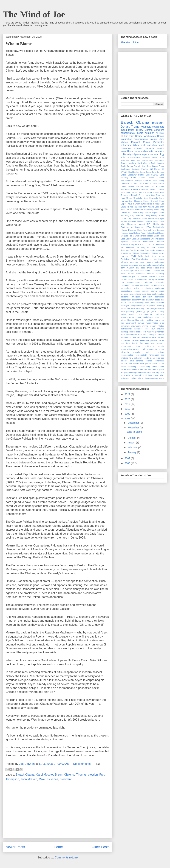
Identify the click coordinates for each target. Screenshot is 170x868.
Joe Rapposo (136, 207)
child (138, 276)
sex (130, 364)
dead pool (151, 294)
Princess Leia (127, 233)
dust (147, 303)
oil (163, 337)
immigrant (125, 326)
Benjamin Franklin (140, 169)
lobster (139, 332)
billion (136, 145)
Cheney (161, 181)
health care (158, 127)
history (143, 320)
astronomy (126, 145)
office (159, 337)
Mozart (142, 224)
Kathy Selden (144, 213)
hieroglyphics (133, 320)
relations (161, 352)
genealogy (141, 311)
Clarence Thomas (75, 775)
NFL (149, 224)
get (148, 311)
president (66, 779)
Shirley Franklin (157, 239)
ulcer (162, 372)
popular (161, 346)
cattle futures (127, 274)
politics (124, 154)
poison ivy (139, 346)
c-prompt (133, 271)
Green (129, 198)
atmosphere (137, 265)
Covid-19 (160, 183)
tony (158, 372)
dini (143, 300)
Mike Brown (159, 221)
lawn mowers (158, 329)
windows (154, 378)
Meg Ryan (160, 218)
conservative (128, 133)
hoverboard (131, 323)
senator (124, 364)
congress (159, 130)
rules (158, 358)
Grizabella (138, 198)
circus (130, 279)
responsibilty (141, 355)
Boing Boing (145, 172)
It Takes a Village (153, 204)
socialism (141, 367)
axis (156, 265)
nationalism (142, 337)
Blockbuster (134, 172)
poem (123, 346)
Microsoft (136, 142)
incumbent (136, 326)
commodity (160, 282)
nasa (134, 337)
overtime (135, 340)
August (132, 443)
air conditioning (157, 259)
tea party (125, 372)
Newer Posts (15, 847)
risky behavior (135, 358)
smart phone (158, 364)
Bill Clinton (155, 169)
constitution (159, 285)
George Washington (145, 136)
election (93, 775)
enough (133, 306)
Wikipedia (146, 127)
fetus (138, 308)
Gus (146, 198)
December (134, 423)
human (141, 323)
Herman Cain (127, 201)
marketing (151, 332)
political (148, 346)
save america (137, 361)
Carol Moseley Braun (49, 775)
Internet (154, 139)
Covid (153, 183)
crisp (131, 294)
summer (149, 133)
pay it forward (127, 343)
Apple (123, 166)
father (133, 308)
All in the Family (157, 160)
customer (137, 294)
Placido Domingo (128, 230)
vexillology (147, 375)
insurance (138, 329)
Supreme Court (138, 244)
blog (138, 268)
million (144, 151)
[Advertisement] (58, 811)
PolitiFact (147, 230)
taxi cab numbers (148, 369)
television (142, 372)
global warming (128, 314)
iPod (162, 323)
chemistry (160, 274)
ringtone (124, 358)
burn (162, 268)
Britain (124, 175)
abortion (145, 259)
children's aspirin (157, 276)
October (132, 438)
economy (138, 148)
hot (122, 323)
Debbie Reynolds (145, 186)
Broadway (132, 175)
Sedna (135, 239)
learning (124, 332)
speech (161, 367)
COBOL (155, 175)
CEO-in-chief (127, 136)
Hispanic (138, 201)
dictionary (136, 300)
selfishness (159, 361)
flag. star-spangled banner (153, 308)
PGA (149, 227)
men (140, 335)
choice (124, 279)
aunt (144, 265)
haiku (151, 317)
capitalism (152, 145)
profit (143, 349)
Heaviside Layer (157, 198)
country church (149, 291)
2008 (128, 419)
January (132, 452)
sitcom (136, 364)
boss (143, 268)
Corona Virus (144, 183)
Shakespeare (144, 239)
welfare (134, 378)
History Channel (150, 201)
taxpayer (161, 369)
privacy (136, 349)
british (156, 268)
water (128, 378)
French (134, 195)
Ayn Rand (147, 166)
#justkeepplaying (150, 157)
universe (130, 375)
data (144, 294)
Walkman (127, 253)
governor (148, 314)
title (153, 372)
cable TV (149, 271)
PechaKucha (159, 227)
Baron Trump (158, 166)
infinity (153, 326)
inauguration (128, 130)
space (154, 367)
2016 (162, 157)
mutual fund (126, 337)
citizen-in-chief (140, 279)
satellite (124, 361)
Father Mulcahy (139, 192)
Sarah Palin (159, 236)
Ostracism (140, 227)
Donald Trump (130, 127)
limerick (132, 332)
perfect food (139, 343)
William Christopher (141, 253)
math (123, 335)
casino (157, 271)
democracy (147, 297)
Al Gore (160, 133)
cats (163, 271)
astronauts (160, 262)
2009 (128, 414)
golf (140, 314)
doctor (124, 303)
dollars (131, 303)
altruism (124, 262)
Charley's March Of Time (145, 181)
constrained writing (130, 288)
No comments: (83, 764)
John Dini (125, 210)
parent (161, 340)
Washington (158, 142)
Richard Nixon (140, 233)
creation (124, 294)
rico (163, 355)
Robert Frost (152, 233)
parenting (160, 151)
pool (155, 346)
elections (160, 303)
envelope (141, 306)
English (134, 189)
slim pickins (146, 364)
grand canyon (135, 317)
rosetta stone (149, 358)
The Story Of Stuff (145, 247)
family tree (125, 308)
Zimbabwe (125, 259)
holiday (150, 320)
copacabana (126, 291)
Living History (151, 215)
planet (152, 343)
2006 (128, 463)
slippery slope (140, 154)
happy (157, 317)
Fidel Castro (153, 192)
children (145, 276)
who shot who (144, 378)
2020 (128, 399)
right (130, 154)
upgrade (138, 375)
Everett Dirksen (157, 189)
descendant (126, 300)
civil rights (153, 279)
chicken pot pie (128, 276)
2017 (128, 404)
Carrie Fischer (147, 178)
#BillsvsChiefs (134, 157)
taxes (150, 154)
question (137, 352)
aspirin (150, 262)
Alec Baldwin (143, 160)
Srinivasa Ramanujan (142, 242)
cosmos (137, 291)
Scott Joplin (126, 239)
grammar (125, 317)
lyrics (137, 151)
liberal (130, 151)
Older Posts (101, 847)
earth (162, 145)
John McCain (29, 779)
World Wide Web (140, 256)
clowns (161, 279)
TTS (148, 244)
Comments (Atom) (66, 857)
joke (147, 329)
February (133, 448)
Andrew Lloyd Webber (139, 163)
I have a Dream (134, 204)
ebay (153, 303)
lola (145, 332)
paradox (154, 340)
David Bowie (127, 186)
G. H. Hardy (144, 195)
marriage (160, 332)
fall (157, 306)
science (149, 361)
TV (153, 244)
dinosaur (150, 300)
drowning (139, 303)
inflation (161, 326)
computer (135, 285)
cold (123, 282)
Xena (154, 256)
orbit (151, 151)
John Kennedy (136, 210)
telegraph (133, 372)
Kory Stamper (137, 215)
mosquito (153, 335)
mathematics (132, 335)
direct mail (160, 300)
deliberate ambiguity (131, 297)
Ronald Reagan (146, 236)
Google (161, 136)
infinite (145, 326)
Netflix (156, 224)
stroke (123, 369)
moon (146, 335)
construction (147, 288)
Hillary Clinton (144, 130)
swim (129, 369)
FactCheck (125, 192)
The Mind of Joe (34, 14)
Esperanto (144, 189)
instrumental (126, 329)
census (150, 274)
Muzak (147, 142)
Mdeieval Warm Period (143, 218)
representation (127, 355)
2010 (128, 409)
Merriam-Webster (128, 221)
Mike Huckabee (49, 779)
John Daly (160, 207)
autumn (150, 265)
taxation (136, 369)
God (153, 195)
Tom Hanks (150, 250)
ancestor (134, 262)
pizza (147, 343)
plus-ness (160, 343)
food (123, 311)
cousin (161, 291)
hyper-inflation (152, 323)
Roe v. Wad (134, 236)
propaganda (152, 349)
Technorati (160, 244)
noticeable (152, 337)
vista (123, 378)
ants (142, 262)
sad (163, 358)
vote (123, 157)
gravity (145, 317)
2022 (128, 394)
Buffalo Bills (144, 175)
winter (161, 378)
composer (125, 285)
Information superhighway (134, 139)
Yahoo (161, 256)
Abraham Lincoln (128, 160)
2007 (128, 458)
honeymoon (159, 320)
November (134, 428)
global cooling (158, 311)
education (150, 148)
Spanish (124, 242)
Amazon (124, 163)
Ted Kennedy (127, 247)
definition (160, 294)
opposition (125, 340)
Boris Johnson (158, 172)
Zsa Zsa (136, 259)
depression (159, 297)
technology (159, 154)
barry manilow (127, 268)
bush (143, 145)
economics (126, 148)
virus (162, 375)
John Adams (148, 207)
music (140, 133)
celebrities (141, 274)
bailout (161, 265)
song (148, 367)
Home (58, 847)
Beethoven (126, 169)
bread (149, 268)
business (125, 271)
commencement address (140, 282)
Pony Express (158, 230)
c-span (141, 271)
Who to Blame (19, 44)
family (162, 306)
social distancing (128, 367)
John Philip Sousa (151, 210)
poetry (130, 346)
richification (154, 355)
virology (156, 375)
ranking (149, 352)
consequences (147, 285)
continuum (160, 288)
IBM (143, 204)
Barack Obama (25, 775)
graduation (160, 314)
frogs (123, 151)
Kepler (155, 213)
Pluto (139, 230)
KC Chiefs (133, 213)
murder (161, 335)
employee (125, 306)
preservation (126, 349)
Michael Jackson (145, 221)
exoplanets (151, 306)
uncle (123, 375)
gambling (130, 311)
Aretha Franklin (134, 166)
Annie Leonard (158, 163)
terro (149, 372)
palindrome (144, 340)
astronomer (126, 265)
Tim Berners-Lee (137, 250)
